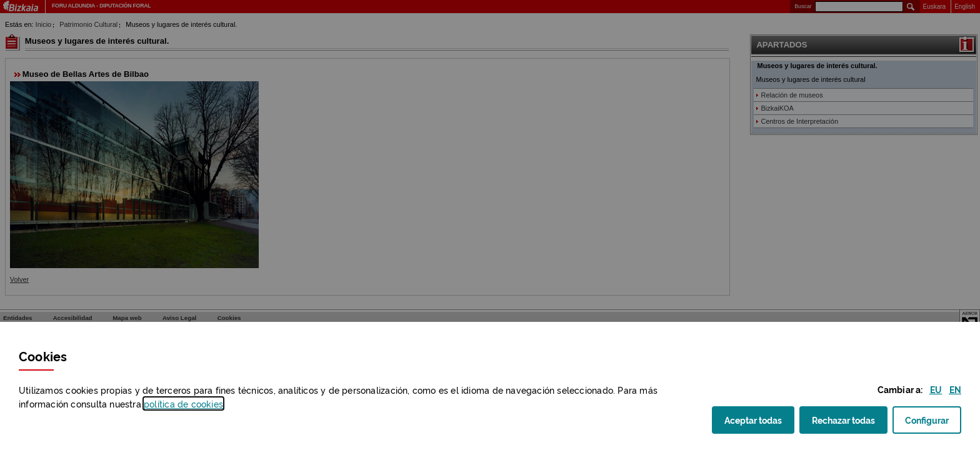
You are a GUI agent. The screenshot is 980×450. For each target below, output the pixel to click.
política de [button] (183, 403)
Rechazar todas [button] (850, 423)
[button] (936, 389)
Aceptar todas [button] (759, 423)
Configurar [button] (933, 423)
